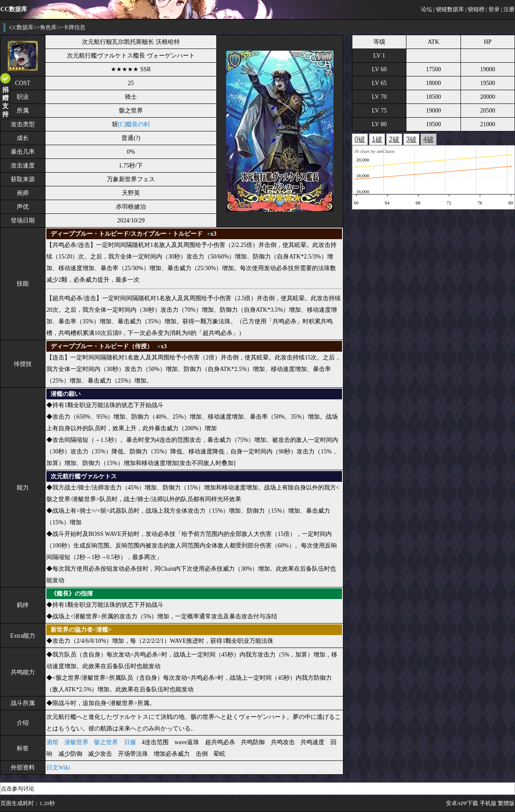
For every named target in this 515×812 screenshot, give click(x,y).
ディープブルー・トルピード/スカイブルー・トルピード (127, 234)
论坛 (427, 9)
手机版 (488, 803)
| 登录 (493, 9)
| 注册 (508, 9)
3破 (411, 139)
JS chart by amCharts (375, 151)
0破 (360, 139)
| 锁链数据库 (449, 9)
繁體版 (506, 803)
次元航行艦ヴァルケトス (84, 476)
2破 (394, 139)
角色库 (48, 27)
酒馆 (52, 742)
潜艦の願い (66, 394)
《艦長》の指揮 (72, 594)
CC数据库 (21, 27)
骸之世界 (106, 742)
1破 (377, 139)
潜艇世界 (76, 742)
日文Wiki (58, 768)
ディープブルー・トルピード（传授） (102, 346)
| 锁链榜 (475, 9)
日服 (130, 742)
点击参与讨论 (18, 789)
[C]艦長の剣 (134, 124)
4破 (429, 139)
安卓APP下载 (462, 803)
